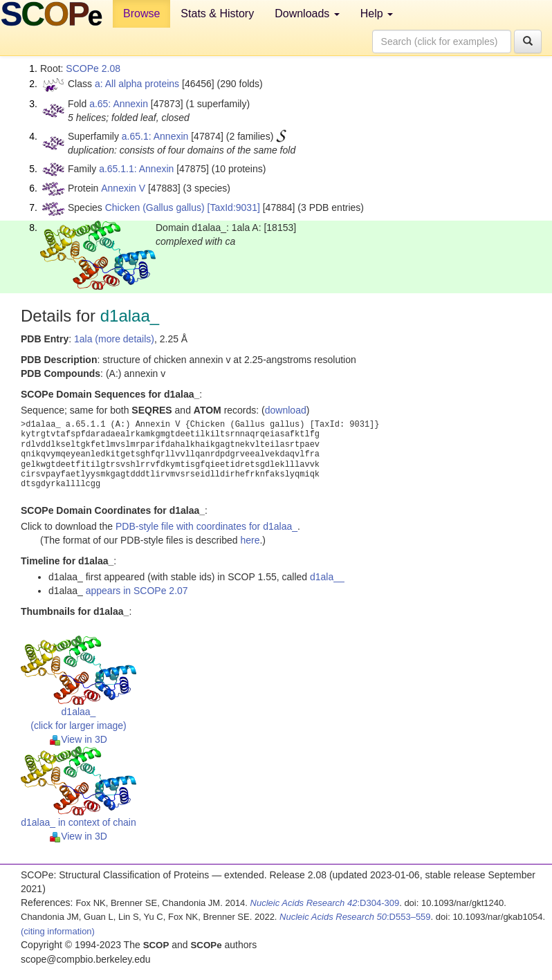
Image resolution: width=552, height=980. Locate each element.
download (286, 410)
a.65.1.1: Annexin (136, 169)
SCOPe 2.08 (93, 68)
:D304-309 (325, 903)
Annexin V (123, 188)
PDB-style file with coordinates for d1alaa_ (206, 526)
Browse (141, 13)
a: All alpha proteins (137, 84)
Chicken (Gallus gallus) (155, 207)
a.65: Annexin (119, 104)
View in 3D (79, 739)
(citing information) (58, 931)
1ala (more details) (114, 339)
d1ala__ (327, 577)
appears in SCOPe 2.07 (137, 591)
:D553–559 (355, 917)
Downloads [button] (307, 13)
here (250, 540)
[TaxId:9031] (234, 207)
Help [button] (377, 13)
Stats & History (217, 13)
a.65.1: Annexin (155, 136)
